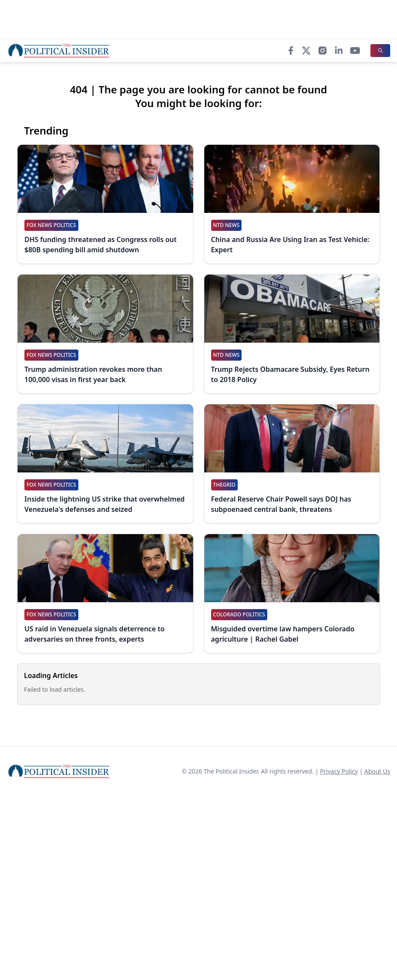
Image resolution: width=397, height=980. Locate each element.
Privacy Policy (339, 771)
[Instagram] (322, 51)
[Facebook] (291, 51)
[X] (306, 51)
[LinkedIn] (339, 51)
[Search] (380, 51)
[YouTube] (355, 51)
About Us (377, 771)
